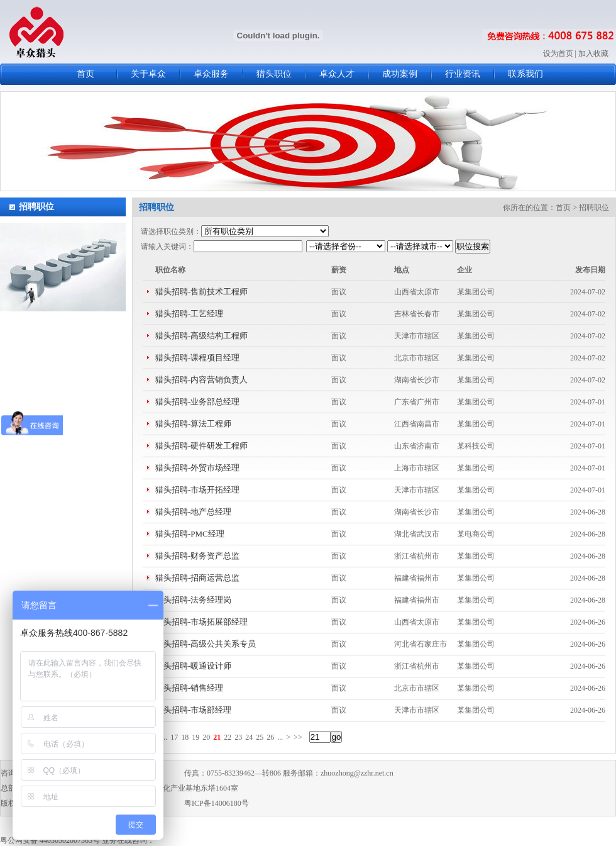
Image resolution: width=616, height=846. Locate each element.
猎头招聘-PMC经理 (190, 534)
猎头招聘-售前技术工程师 (201, 292)
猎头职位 (274, 74)
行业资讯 (463, 74)
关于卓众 (148, 74)
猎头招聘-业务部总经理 (197, 402)
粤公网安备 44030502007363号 (50, 840)
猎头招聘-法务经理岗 (193, 600)
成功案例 (400, 74)
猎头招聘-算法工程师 (193, 424)
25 (260, 737)
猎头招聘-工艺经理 (189, 314)
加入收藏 (593, 53)
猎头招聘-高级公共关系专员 (206, 644)
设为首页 (558, 53)
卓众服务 (211, 74)
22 (228, 737)
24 (249, 737)
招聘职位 (36, 207)
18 (185, 737)
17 (174, 737)
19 (195, 737)
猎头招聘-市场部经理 (193, 710)
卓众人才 (337, 74)
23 (238, 737)
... (164, 737)
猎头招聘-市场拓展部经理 (201, 622)
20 (206, 737)
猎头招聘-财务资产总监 (197, 556)
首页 (85, 74)
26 (270, 737)
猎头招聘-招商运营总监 (197, 578)
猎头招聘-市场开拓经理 (197, 490)
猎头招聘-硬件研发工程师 (201, 446)
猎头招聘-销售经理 (189, 688)
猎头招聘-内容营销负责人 (201, 380)
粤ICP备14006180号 (217, 803)
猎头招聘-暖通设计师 (193, 666)
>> (298, 737)
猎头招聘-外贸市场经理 (197, 468)
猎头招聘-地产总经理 (193, 512)
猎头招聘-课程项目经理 (197, 358)
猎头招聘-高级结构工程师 (201, 336)
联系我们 (525, 74)
